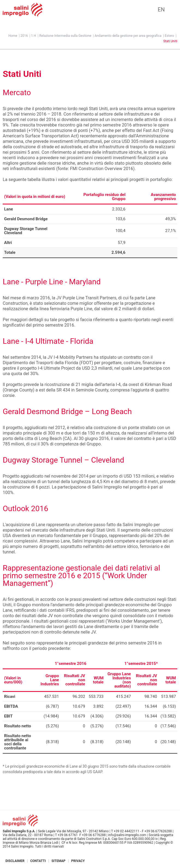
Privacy (78, 861)
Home (13, 36)
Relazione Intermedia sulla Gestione (65, 36)
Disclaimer (15, 861)
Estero (169, 36)
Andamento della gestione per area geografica (128, 36)
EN (161, 10)
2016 (24, 36)
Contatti (38, 861)
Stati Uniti (170, 41)
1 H (34, 36)
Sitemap (58, 861)
